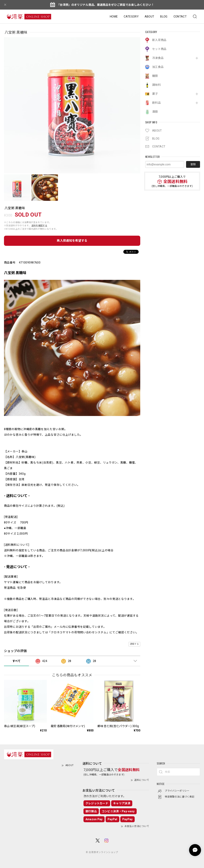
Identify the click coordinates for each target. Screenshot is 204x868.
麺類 (155, 76)
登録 (193, 164)
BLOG (164, 17)
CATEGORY (131, 17)
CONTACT (180, 17)
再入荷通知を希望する (72, 241)
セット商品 (159, 49)
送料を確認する (39, 226)
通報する (134, 644)
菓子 (155, 94)
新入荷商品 (159, 40)
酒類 (155, 112)
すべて (16, 661)
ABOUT (150, 17)
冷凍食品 (158, 58)
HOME (114, 17)
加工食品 (158, 67)
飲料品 (156, 103)
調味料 (156, 85)
